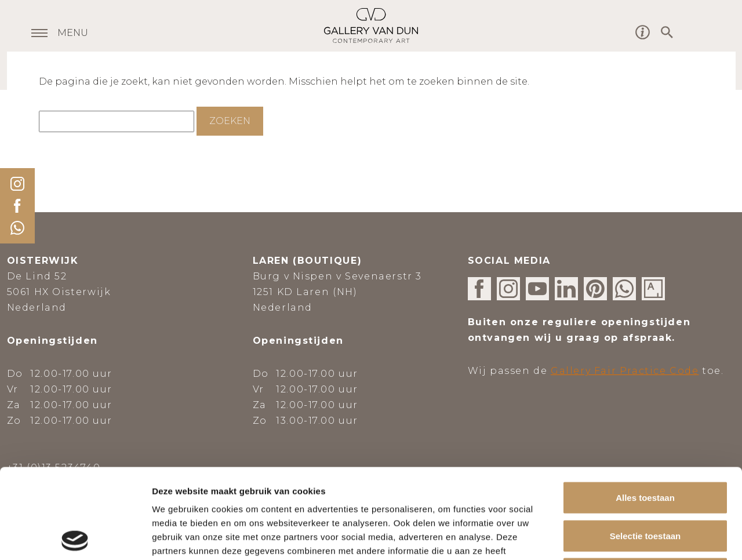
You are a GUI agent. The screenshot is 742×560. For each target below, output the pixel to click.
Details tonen (626, 537)
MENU (73, 34)
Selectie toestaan (645, 446)
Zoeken (230, 121)
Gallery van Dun (371, 26)
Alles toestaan (645, 408)
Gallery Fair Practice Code (625, 371)
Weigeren (645, 484)
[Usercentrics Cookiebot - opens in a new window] (75, 537)
